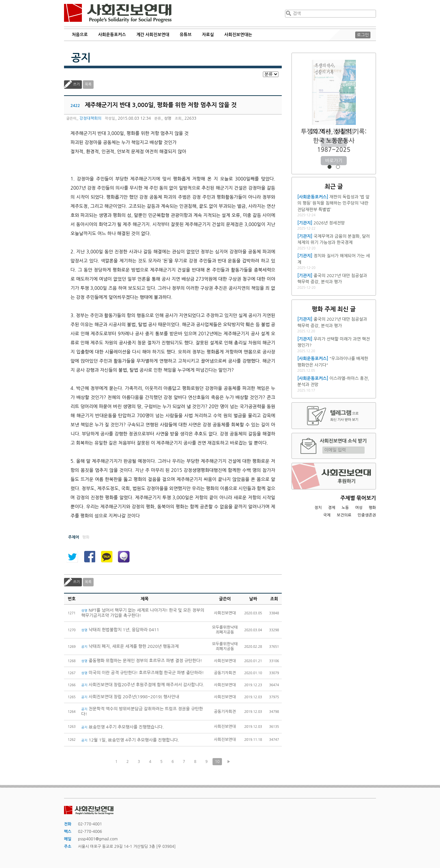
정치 (318, 508)
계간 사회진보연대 (153, 35)
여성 (359, 508)
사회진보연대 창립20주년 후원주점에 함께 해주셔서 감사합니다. (143, 685)
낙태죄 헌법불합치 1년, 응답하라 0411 (120, 630)
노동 (345, 508)
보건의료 (344, 515)
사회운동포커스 (112, 35)
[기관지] (305, 223)
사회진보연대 (118, 13)
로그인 (363, 35)
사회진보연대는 (238, 35)
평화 (372, 508)
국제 (327, 515)
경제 (332, 508)
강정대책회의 (90, 118)
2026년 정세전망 (334, 132)
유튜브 (186, 35)
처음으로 (80, 35)
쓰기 (77, 84)
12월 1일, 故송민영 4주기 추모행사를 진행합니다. (130, 740)
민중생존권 (367, 515)
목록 (88, 84)
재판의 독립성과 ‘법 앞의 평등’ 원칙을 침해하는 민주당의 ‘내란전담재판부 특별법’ (333, 203)
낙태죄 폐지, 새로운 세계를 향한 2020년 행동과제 (130, 646)
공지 (81, 58)
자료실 (208, 35)
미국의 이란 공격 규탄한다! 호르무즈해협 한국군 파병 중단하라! (142, 673)
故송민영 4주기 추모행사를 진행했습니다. (123, 727)
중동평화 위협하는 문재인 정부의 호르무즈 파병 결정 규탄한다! (142, 661)
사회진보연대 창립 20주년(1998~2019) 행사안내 (130, 697)
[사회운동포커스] (313, 197)
